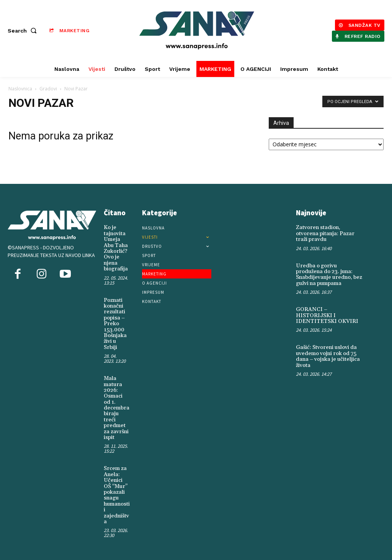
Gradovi (48, 89)
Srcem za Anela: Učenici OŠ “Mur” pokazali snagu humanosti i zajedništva (117, 495)
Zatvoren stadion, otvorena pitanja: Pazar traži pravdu (325, 233)
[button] (24, 31)
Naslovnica (20, 89)
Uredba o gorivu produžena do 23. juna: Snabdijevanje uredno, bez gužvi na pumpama (329, 275)
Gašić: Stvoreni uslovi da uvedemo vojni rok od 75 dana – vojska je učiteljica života (328, 356)
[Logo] (197, 30)
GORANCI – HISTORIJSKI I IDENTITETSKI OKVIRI (327, 315)
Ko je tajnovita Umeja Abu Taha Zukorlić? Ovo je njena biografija (116, 248)
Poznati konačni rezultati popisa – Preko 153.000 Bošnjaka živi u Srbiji (115, 324)
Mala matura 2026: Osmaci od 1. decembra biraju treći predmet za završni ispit (117, 408)
